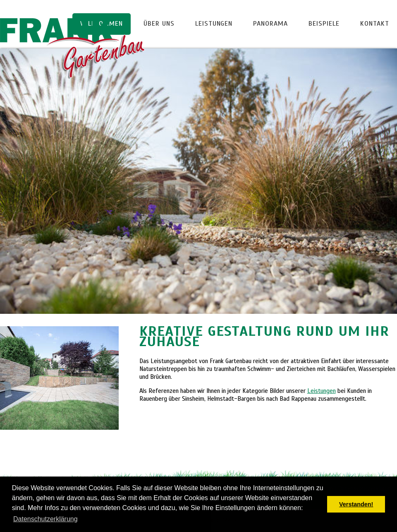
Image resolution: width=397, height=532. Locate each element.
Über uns (159, 24)
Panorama (270, 24)
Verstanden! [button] (356, 504)
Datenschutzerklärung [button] (45, 519)
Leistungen (214, 24)
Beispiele (324, 24)
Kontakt (375, 24)
